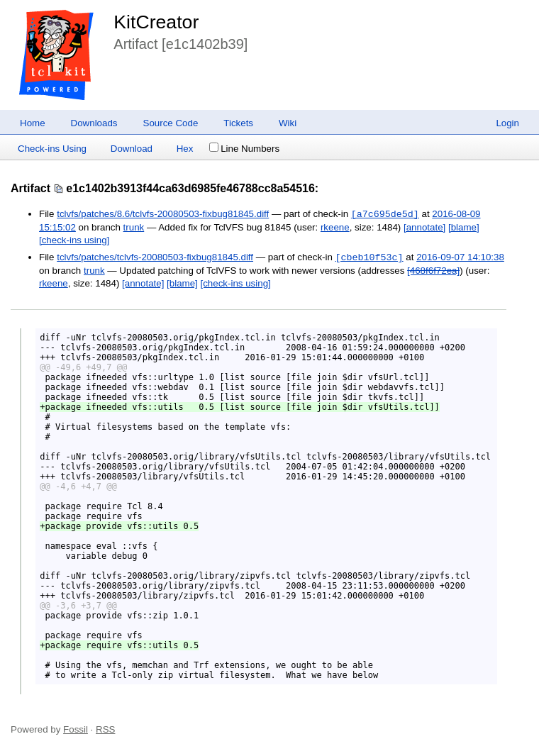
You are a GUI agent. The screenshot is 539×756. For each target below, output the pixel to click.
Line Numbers (244, 149)
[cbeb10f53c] (369, 257)
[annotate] (424, 227)
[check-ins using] (74, 240)
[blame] (464, 227)
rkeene (335, 227)
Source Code (171, 123)
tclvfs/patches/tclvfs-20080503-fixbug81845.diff (155, 258)
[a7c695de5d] (385, 214)
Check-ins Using (52, 149)
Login (507, 123)
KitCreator (156, 22)
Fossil (76, 729)
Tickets (238, 123)
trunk (134, 227)
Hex (185, 149)
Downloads (94, 123)
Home (33, 123)
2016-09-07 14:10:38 (460, 258)
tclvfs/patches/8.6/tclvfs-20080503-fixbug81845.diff (163, 215)
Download (132, 149)
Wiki (288, 123)
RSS (105, 729)
